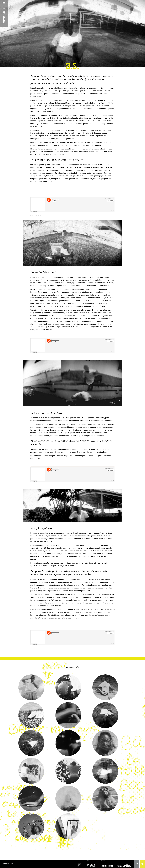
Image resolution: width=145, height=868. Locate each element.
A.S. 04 (40, 356)
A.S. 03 (40, 485)
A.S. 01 (40, 648)
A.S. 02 (40, 215)
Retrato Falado (34, 215)
